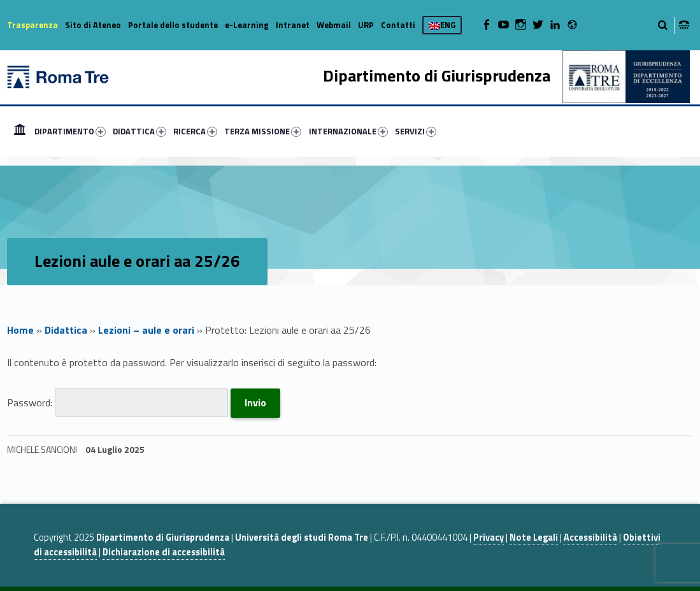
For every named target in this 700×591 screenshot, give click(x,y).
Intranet (293, 25)
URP (366, 25)
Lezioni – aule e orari (146, 330)
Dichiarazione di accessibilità (164, 552)
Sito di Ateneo (93, 25)
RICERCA (195, 131)
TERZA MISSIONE (263, 131)
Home (20, 131)
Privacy (489, 538)
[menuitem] (20, 131)
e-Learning (247, 25)
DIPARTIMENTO (70, 131)
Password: (118, 402)
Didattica (66, 330)
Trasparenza (32, 25)
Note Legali (534, 538)
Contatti (398, 25)
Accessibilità (590, 538)
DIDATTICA (139, 131)
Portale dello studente (173, 25)
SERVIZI (416, 131)
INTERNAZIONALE (348, 131)
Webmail (334, 25)
